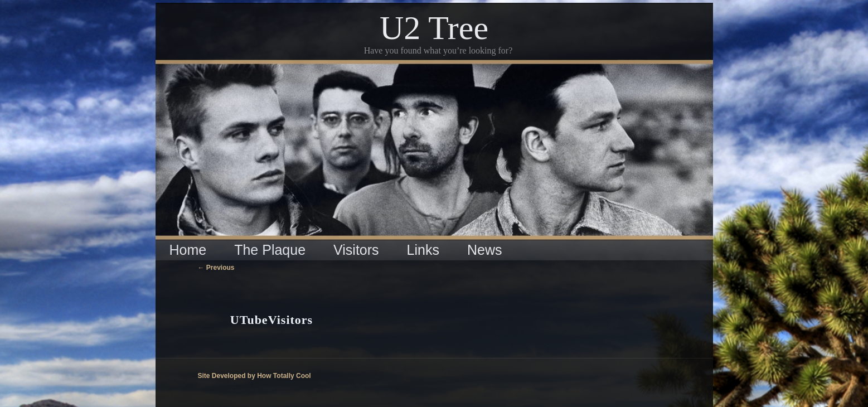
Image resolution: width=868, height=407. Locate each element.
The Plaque (270, 250)
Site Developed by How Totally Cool (254, 376)
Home (188, 250)
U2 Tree (434, 28)
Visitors (356, 250)
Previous (216, 268)
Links (423, 250)
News (485, 250)
